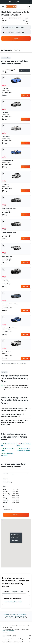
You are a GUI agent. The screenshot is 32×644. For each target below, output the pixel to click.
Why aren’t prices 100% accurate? (17, 642)
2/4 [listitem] (10, 92)
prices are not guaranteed (8, 631)
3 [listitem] (7, 140)
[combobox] (4, 21)
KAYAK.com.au (7, 615)
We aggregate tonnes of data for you (17, 639)
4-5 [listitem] (10, 116)
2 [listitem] (3, 92)
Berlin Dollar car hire (20, 616)
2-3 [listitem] (10, 188)
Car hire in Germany (21, 615)
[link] (16, 515)
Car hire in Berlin (9, 616)
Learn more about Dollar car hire (13, 602)
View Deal (25, 95)
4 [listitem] (3, 116)
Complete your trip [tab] (17, 592)
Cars (14, 615)
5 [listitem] (3, 140)
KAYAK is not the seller (17, 636)
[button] (30, 2)
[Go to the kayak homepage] (11, 7)
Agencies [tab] (6, 592)
